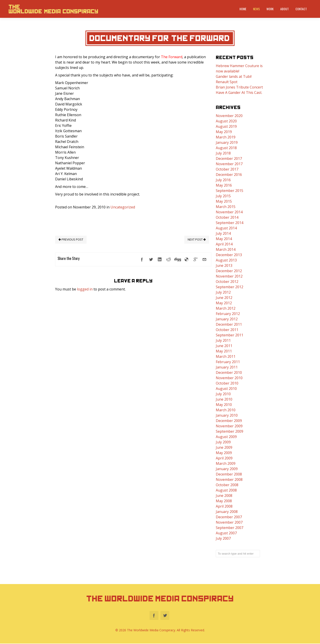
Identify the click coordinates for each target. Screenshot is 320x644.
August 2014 (226, 228)
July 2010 (223, 394)
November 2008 (229, 479)
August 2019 (226, 126)
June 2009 (224, 447)
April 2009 (224, 458)
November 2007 (229, 522)
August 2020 (226, 121)
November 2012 (229, 276)
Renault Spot (227, 82)
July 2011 (223, 340)
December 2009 (229, 421)
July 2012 (223, 292)
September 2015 (230, 191)
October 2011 (227, 330)
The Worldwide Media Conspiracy (160, 599)
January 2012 (227, 319)
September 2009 (230, 431)
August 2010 (226, 389)
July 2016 (223, 180)
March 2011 (226, 356)
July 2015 (223, 196)
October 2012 (227, 282)
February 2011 (228, 362)
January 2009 (227, 469)
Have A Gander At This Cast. (239, 93)
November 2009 (229, 426)
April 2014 (224, 244)
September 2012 (230, 287)
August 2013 (226, 260)
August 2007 (226, 533)
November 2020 (229, 116)
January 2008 (227, 512)
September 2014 (230, 223)
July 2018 (223, 153)
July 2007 (223, 538)
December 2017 (229, 158)
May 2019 (224, 132)
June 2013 (224, 265)
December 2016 (229, 175)
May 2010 (224, 405)
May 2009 (224, 453)
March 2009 (226, 463)
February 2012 (228, 314)
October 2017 (227, 169)
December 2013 (229, 255)
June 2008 (224, 496)
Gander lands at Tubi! (234, 76)
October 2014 (227, 217)
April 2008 (224, 506)
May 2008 (224, 501)
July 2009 (223, 442)
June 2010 (224, 399)
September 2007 (230, 528)
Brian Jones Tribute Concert (239, 87)
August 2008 (226, 490)
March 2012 (226, 308)
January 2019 (227, 142)
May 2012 (224, 303)
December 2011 (229, 324)
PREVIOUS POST (71, 239)
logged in (85, 289)
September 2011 (230, 335)
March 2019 (226, 137)
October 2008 (227, 485)
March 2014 (226, 249)
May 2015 (224, 201)
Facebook (154, 616)
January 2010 (227, 415)
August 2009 (226, 437)
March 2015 (226, 207)
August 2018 (226, 148)
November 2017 (229, 164)
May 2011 (224, 351)
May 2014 (224, 239)
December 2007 (229, 517)
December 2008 (229, 474)
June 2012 (224, 298)
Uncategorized (123, 207)
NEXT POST (197, 239)
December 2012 (229, 271)
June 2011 (224, 346)
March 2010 (226, 410)
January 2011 (227, 367)
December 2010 (229, 372)
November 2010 (229, 378)
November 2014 (229, 212)
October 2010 (227, 383)
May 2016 (224, 185)
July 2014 (223, 233)
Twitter (165, 616)
